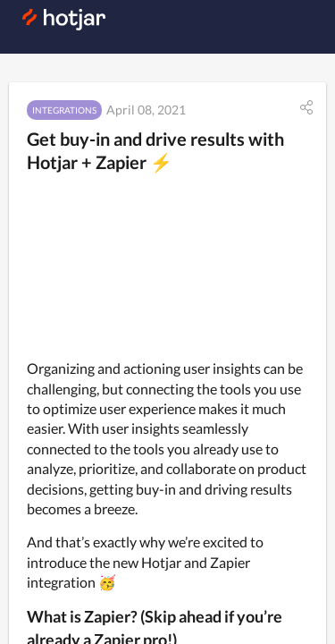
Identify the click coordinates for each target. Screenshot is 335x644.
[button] (306, 107)
